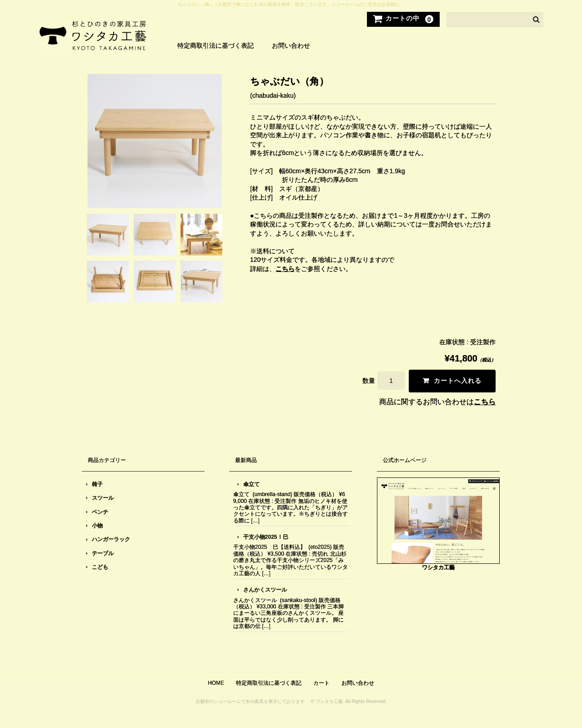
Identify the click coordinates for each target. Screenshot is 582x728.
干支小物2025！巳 (266, 537)
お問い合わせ (291, 45)
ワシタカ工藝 (438, 567)
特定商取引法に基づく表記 (216, 45)
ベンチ (100, 512)
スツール (103, 498)
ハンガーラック (111, 539)
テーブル (103, 553)
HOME (216, 683)
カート (321, 683)
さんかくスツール (265, 590)
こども (100, 567)
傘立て (251, 484)
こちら (285, 269)
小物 (97, 526)
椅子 (97, 484)
